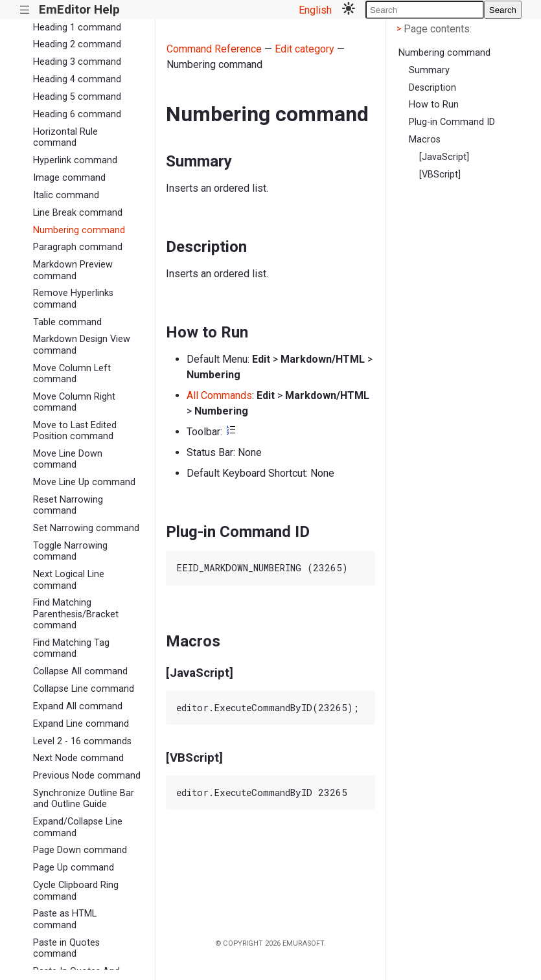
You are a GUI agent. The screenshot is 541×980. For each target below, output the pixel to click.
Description (432, 88)
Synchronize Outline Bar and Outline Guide (84, 799)
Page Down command (80, 850)
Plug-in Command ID (452, 122)
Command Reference (214, 49)
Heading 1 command (77, 28)
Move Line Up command (84, 482)
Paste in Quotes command (66, 948)
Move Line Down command (68, 459)
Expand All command (78, 706)
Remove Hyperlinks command (73, 299)
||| (25, 10)
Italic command (66, 195)
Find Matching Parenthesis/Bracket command (76, 614)
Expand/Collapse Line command (78, 827)
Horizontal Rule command (65, 137)
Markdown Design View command (82, 345)
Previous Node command (87, 776)
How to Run (434, 105)
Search (503, 10)
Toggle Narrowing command (70, 551)
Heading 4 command (77, 79)
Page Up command (74, 868)
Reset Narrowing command (68, 505)
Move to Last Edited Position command (75, 431)
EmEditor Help (79, 9)
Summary (429, 70)
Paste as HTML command (65, 919)
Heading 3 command (77, 62)
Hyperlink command (75, 160)
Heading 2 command (77, 44)
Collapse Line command (84, 689)
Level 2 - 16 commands (82, 741)
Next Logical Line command (69, 580)
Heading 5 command (77, 97)
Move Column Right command (74, 402)
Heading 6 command (77, 114)
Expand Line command (81, 724)
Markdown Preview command (73, 270)
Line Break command (78, 213)
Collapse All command (80, 671)
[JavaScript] (444, 157)
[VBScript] (440, 175)
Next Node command (78, 758)
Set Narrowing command (86, 528)
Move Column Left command (72, 374)
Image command (69, 178)
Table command (67, 322)
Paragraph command (78, 247)
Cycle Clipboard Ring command (76, 891)
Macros (425, 140)
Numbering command (79, 230)
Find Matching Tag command (71, 648)
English (315, 10)
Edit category (305, 49)
